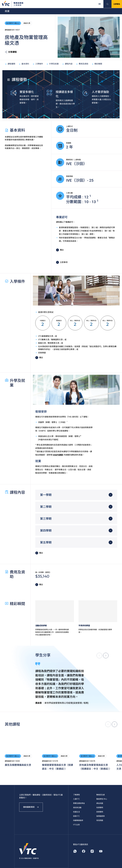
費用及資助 (82, 64)
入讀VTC (76, 799)
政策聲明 (100, 812)
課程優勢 (10, 64)
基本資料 (24, 64)
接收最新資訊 (31, 807)
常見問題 (100, 820)
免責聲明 (100, 808)
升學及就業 (52, 64)
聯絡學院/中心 (102, 799)
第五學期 (46, 542)
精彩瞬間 (97, 64)
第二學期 (46, 507)
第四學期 (46, 531)
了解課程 (76, 795)
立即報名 (117, 4)
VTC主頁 (76, 825)
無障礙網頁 (101, 816)
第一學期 (46, 495)
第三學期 (46, 519)
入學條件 (38, 64)
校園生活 (76, 812)
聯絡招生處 (101, 795)
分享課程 (11, 52)
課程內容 (67, 64)
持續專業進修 (78, 820)
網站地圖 (100, 803)
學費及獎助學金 (79, 803)
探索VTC (76, 816)
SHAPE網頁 (58, 455)
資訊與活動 (77, 808)
